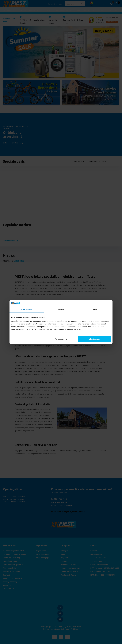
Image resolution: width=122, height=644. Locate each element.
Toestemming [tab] (27, 309)
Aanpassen (61, 339)
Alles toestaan (94, 339)
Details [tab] (61, 309)
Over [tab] (95, 309)
